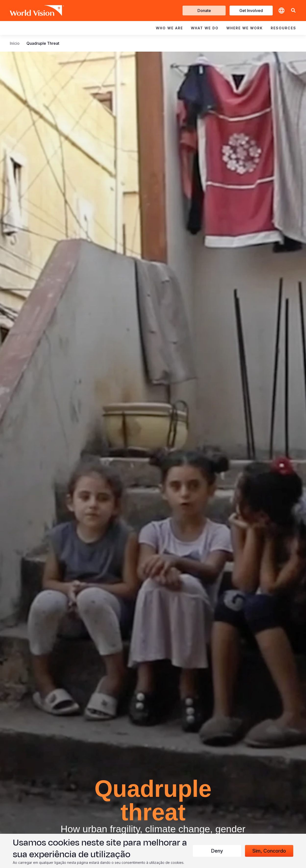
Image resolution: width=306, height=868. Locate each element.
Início (15, 43)
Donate (204, 11)
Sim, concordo (269, 851)
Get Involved (251, 11)
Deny (217, 851)
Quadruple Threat (43, 43)
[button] (293, 11)
